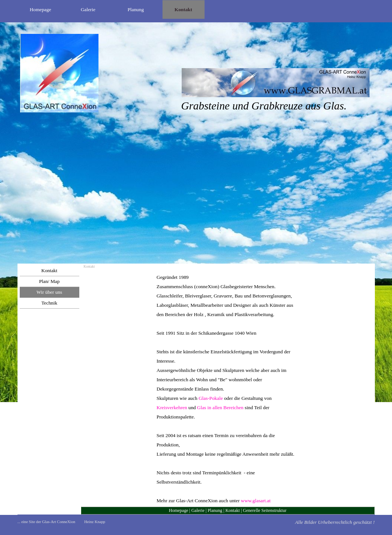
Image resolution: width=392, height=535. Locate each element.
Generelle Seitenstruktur (264, 510)
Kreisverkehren (172, 407)
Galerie (198, 510)
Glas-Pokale (211, 398)
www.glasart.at (256, 501)
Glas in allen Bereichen (220, 407)
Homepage (179, 510)
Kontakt (232, 510)
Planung (215, 510)
